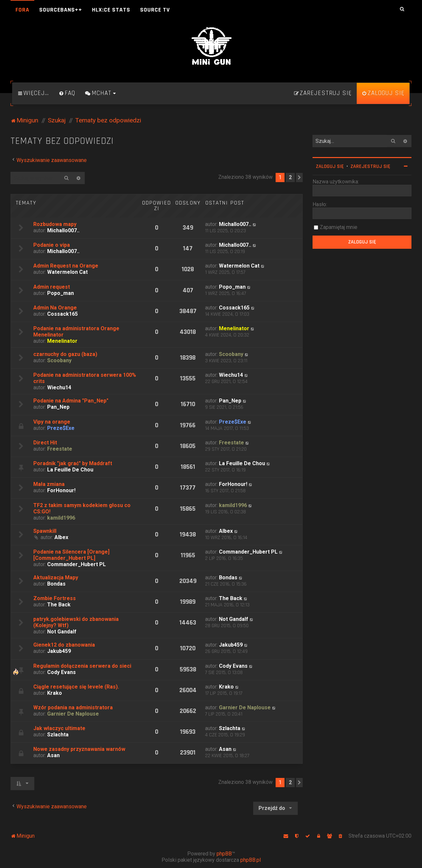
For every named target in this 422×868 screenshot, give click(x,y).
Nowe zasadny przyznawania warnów (79, 749)
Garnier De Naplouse (73, 714)
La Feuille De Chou (70, 470)
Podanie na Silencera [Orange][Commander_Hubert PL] (71, 555)
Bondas (56, 584)
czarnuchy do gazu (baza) (65, 354)
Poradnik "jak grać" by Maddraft (73, 463)
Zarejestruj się (370, 166)
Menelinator (62, 341)
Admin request (52, 287)
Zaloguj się (330, 166)
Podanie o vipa (52, 245)
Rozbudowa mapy (55, 224)
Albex (61, 537)
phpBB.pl (251, 860)
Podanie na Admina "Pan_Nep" (71, 401)
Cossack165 (62, 314)
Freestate (60, 449)
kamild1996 (61, 518)
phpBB (224, 854)
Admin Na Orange (55, 308)
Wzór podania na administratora (73, 707)
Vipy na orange (52, 422)
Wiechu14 (59, 387)
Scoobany (59, 360)
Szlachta (58, 735)
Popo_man (60, 293)
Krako (55, 693)
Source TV (155, 10)
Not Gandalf (62, 632)
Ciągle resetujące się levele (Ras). (76, 687)
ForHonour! (61, 490)
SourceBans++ (61, 10)
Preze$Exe (61, 428)
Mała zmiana (49, 484)
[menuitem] (67, 93)
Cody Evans (61, 672)
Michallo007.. (63, 230)
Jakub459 (59, 651)
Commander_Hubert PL (76, 564)
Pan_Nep (58, 407)
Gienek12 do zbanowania (64, 645)
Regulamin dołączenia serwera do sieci (82, 666)
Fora (22, 10)
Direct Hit (45, 443)
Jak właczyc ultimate (59, 728)
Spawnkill (45, 531)
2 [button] (290, 177)
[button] (299, 177)
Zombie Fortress (55, 598)
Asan (53, 755)
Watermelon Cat (67, 272)
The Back (59, 605)
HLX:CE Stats (111, 10)
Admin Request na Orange (66, 266)
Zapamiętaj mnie (339, 227)
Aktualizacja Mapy (56, 578)
